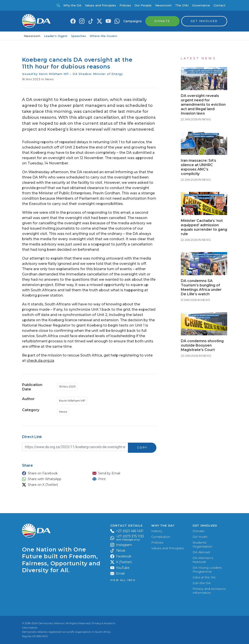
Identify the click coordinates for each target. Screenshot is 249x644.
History (157, 531)
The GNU (182, 5)
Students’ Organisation (202, 544)
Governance (201, 5)
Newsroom (163, 5)
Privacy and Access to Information (209, 591)
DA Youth (200, 537)
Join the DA (202, 583)
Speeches (79, 36)
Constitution (161, 537)
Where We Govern (103, 36)
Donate (198, 531)
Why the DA (72, 5)
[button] (53, 473)
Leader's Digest (56, 36)
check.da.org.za (40, 361)
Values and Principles (100, 5)
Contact (219, 5)
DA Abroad (201, 552)
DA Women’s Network (203, 560)
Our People (143, 5)
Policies (125, 5)
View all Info (123, 580)
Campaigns (133, 21)
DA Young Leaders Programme (207, 570)
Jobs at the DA (204, 577)
